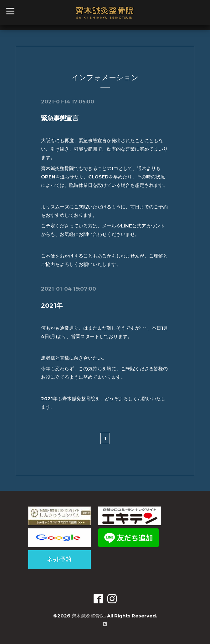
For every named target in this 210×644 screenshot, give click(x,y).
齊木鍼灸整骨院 (88, 616)
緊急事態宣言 (60, 118)
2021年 (52, 306)
